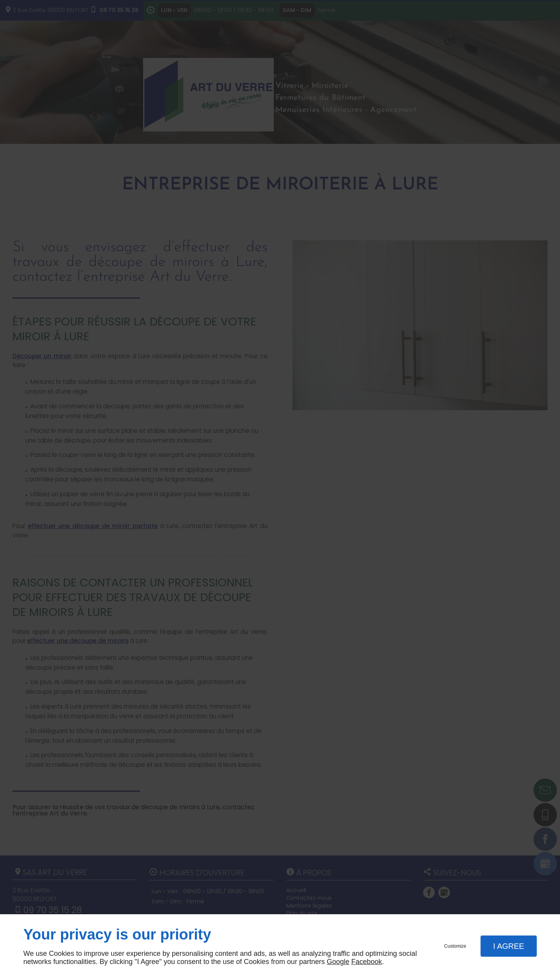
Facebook (367, 962)
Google (338, 962)
